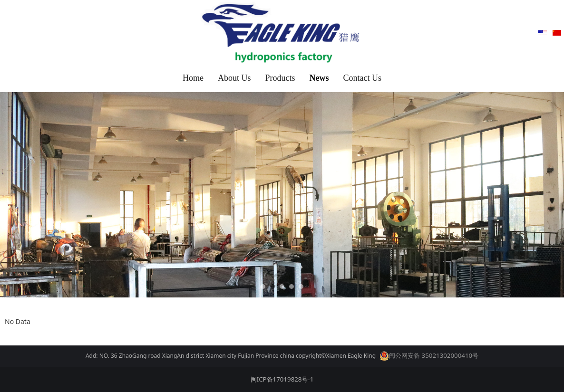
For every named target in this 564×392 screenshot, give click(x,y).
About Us (234, 78)
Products (280, 78)
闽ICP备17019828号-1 (282, 379)
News (319, 78)
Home (193, 78)
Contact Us (363, 78)
